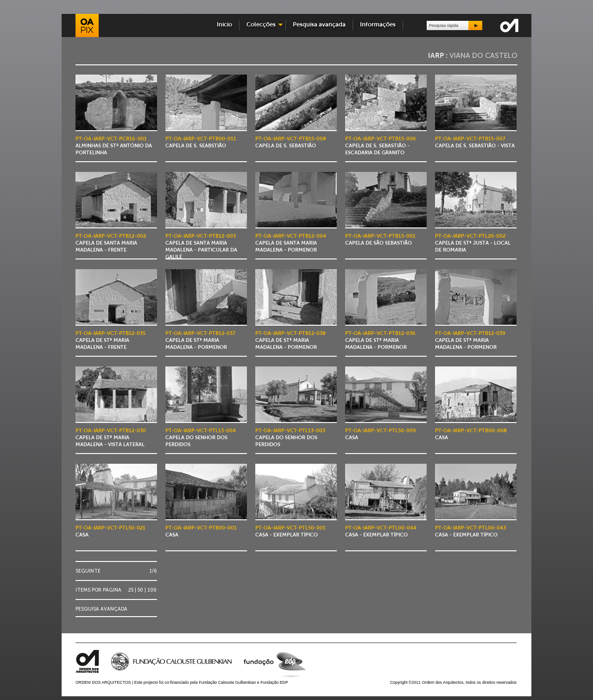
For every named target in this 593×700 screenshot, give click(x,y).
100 (152, 590)
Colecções (261, 25)
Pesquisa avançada (319, 25)
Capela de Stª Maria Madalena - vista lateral (111, 438)
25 (131, 590)
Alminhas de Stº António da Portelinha (114, 146)
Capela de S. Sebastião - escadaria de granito (381, 146)
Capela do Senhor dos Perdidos (201, 438)
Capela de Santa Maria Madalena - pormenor (291, 243)
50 (140, 590)
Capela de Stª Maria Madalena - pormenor (200, 341)
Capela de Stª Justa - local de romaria (473, 243)
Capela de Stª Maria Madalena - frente (110, 341)
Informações (378, 25)
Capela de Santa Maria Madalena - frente (111, 243)
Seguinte (88, 571)
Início (224, 25)
